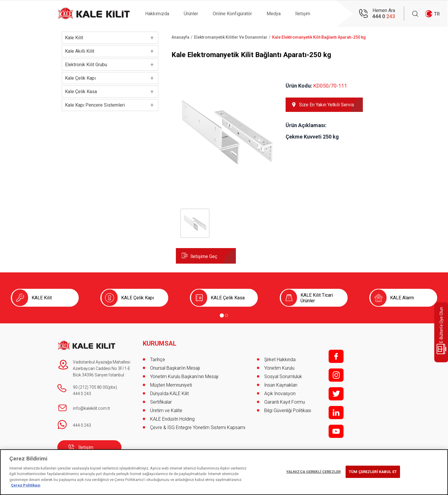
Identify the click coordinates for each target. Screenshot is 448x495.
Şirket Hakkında (280, 360)
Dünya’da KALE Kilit (169, 394)
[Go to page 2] (226, 315)
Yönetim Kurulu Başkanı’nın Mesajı (184, 377)
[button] (226, 182)
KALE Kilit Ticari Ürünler (317, 298)
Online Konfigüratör (232, 14)
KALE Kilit (42, 298)
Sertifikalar (161, 402)
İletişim (303, 14)
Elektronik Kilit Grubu (86, 65)
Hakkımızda (157, 14)
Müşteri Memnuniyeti (171, 385)
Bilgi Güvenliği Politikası (288, 410)
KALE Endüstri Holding (172, 419)
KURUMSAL (160, 344)
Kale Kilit (74, 38)
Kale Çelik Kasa (81, 92)
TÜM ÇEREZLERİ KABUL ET (373, 472)
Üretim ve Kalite (166, 410)
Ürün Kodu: (299, 86)
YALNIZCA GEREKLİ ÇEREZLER (313, 472)
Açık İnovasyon (280, 394)
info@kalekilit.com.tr (92, 408)
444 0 (384, 16)
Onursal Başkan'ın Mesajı (175, 368)
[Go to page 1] (222, 315)
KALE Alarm (402, 298)
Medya (274, 14)
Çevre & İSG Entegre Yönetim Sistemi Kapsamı (198, 427)
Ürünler (191, 14)
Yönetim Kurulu (279, 368)
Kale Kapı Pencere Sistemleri (95, 105)
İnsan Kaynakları (281, 385)
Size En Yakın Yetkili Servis (327, 105)
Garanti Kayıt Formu (285, 402)
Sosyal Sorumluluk (283, 377)
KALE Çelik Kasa (228, 298)
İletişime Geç (204, 256)
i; (336, 375)
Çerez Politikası (26, 485)
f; (336, 356)
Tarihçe (158, 360)
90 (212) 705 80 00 (90, 387)
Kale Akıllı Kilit (80, 51)
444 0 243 (82, 394)
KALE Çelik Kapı (138, 298)
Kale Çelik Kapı (80, 78)
